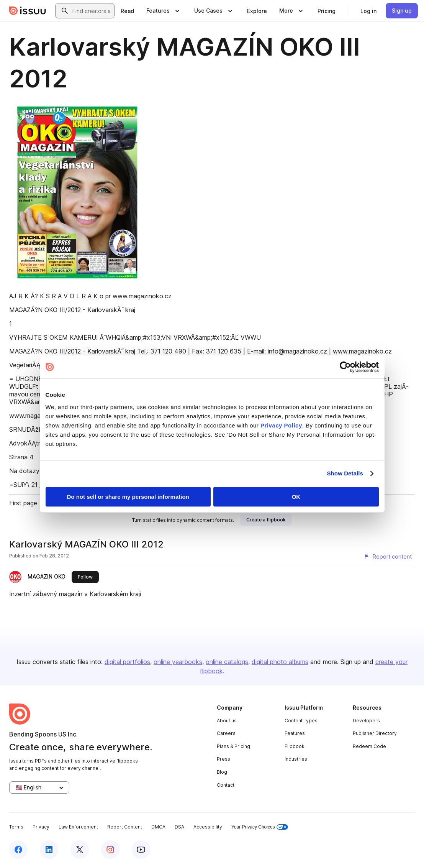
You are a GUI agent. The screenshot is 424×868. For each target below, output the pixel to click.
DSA (179, 827)
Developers (366, 721)
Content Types (301, 721)
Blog (222, 772)
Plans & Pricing (233, 746)
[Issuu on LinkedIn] (49, 850)
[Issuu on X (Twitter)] (80, 850)
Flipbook (295, 746)
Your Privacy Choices (260, 827)
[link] (127, 11)
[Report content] (388, 557)
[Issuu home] (28, 11)
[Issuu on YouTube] (141, 850)
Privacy (41, 827)
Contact (226, 785)
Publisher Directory (375, 733)
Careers (226, 733)
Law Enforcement (78, 827)
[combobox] (92, 11)
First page (23, 503)
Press (223, 759)
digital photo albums (280, 662)
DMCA (158, 827)
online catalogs (227, 662)
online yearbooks (178, 662)
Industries (296, 759)
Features (295, 733)
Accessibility (208, 827)
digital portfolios (127, 662)
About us (227, 721)
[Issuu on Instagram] (110, 850)
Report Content (125, 827)
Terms (16, 827)
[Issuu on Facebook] (18, 850)
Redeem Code (369, 746)
